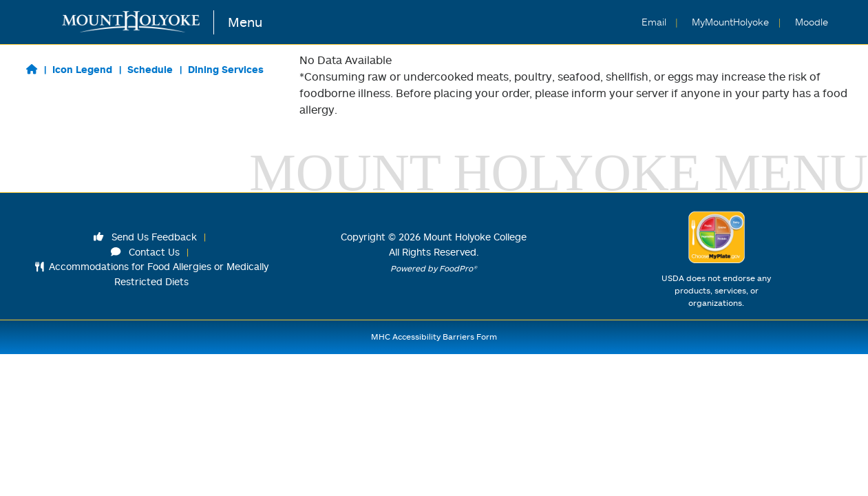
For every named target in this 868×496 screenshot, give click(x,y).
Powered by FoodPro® (434, 268)
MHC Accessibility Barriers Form (434, 337)
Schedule (150, 69)
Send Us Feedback (145, 237)
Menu (245, 22)
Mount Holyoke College (475, 237)
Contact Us (145, 252)
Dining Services (226, 69)
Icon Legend (82, 69)
